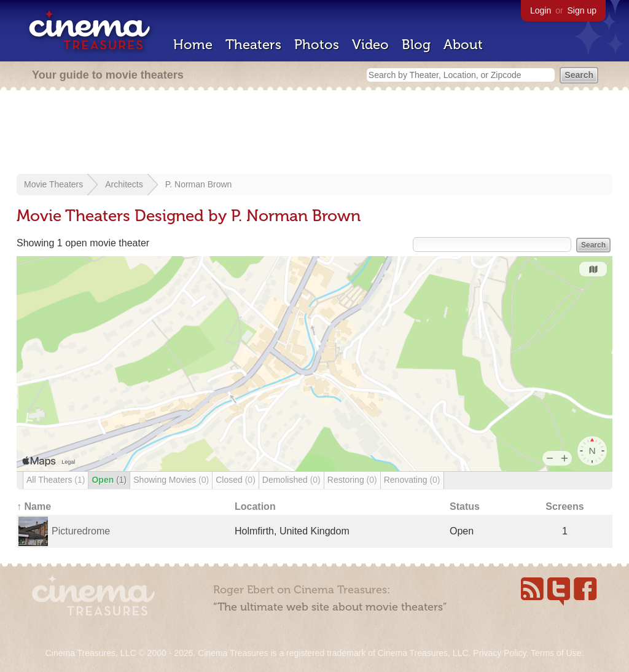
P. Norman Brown (199, 184)
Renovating (412, 480)
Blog (416, 45)
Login (541, 10)
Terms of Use (556, 653)
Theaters (253, 45)
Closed (236, 480)
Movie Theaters (53, 184)
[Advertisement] (314, 133)
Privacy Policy (499, 653)
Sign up (582, 10)
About (463, 45)
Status (465, 506)
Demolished (291, 480)
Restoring (352, 480)
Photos (317, 45)
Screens (565, 506)
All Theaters (56, 480)
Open (109, 480)
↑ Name (34, 506)
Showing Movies (171, 480)
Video (370, 45)
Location (255, 506)
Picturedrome (81, 531)
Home (193, 45)
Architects (124, 184)
